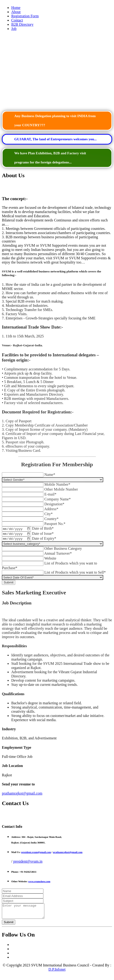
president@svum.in (28, 863)
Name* (50, 475)
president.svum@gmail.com (36, 854)
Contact (17, 20)
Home (16, 8)
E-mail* (50, 494)
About (16, 12)
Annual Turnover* (58, 555)
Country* (51, 519)
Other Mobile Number (61, 489)
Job (14, 29)
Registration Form (25, 16)
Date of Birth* (43, 529)
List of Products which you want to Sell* (75, 574)
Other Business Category (63, 550)
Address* (51, 509)
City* (49, 514)
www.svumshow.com (39, 883)
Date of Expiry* (44, 540)
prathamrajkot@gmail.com (22, 795)
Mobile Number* (57, 484)
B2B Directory (22, 24)
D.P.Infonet (57, 974)
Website (50, 560)
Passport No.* (55, 524)
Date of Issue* (43, 535)
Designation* (54, 504)
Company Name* (57, 499)
